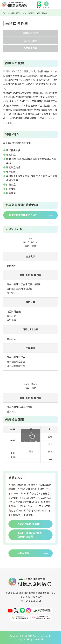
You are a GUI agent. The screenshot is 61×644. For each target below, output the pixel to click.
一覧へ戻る (23, 553)
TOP (5, 13)
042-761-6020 (34, 597)
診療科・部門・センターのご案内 (22, 13)
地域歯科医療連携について (23, 215)
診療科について (30, 33)
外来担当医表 (30, 48)
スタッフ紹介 (30, 41)
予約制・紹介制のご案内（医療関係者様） (30, 535)
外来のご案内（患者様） (29, 524)
